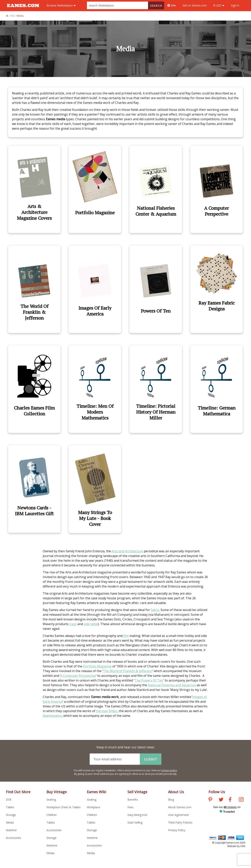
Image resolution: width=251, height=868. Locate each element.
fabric (155, 610)
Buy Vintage (57, 792)
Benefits (133, 800)
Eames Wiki (96, 792)
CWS (243, 846)
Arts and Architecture (127, 551)
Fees (131, 807)
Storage (11, 815)
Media (10, 822)
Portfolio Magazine (97, 666)
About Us (176, 792)
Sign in (235, 5)
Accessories (13, 838)
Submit (151, 759)
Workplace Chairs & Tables (64, 807)
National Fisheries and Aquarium (172, 685)
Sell (195, 5)
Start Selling (135, 822)
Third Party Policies (180, 822)
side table (91, 624)
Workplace (94, 807)
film (126, 636)
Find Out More (18, 792)
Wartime (11, 830)
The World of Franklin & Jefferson (128, 671)
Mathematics (52, 716)
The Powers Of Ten (149, 680)
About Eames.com (180, 807)
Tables (10, 807)
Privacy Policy (177, 830)
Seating (51, 800)
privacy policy (169, 770)
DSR (9, 800)
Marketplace (61, 5)
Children (52, 815)
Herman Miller (107, 711)
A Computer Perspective (78, 676)
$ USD (219, 5)
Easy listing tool (137, 815)
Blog (171, 800)
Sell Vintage (137, 792)
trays (73, 624)
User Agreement (178, 815)
